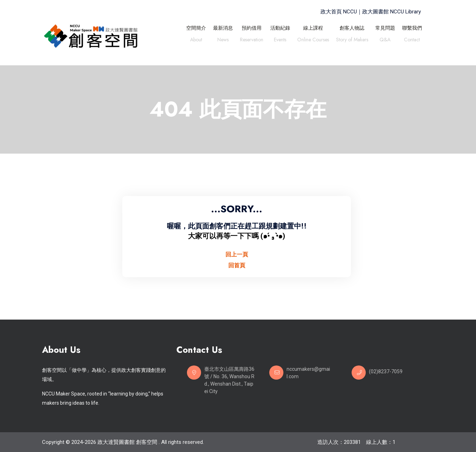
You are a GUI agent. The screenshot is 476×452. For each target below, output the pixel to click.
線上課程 (313, 28)
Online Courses (313, 40)
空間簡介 (196, 28)
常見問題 (385, 28)
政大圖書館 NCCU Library (392, 12)
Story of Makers (352, 40)
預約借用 (252, 28)
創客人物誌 (352, 28)
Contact (412, 40)
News (223, 40)
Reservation (252, 40)
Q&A (385, 40)
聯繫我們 (412, 28)
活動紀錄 (280, 28)
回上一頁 (237, 254)
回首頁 (237, 265)
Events (280, 40)
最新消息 (223, 28)
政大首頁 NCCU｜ (341, 12)
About (196, 40)
